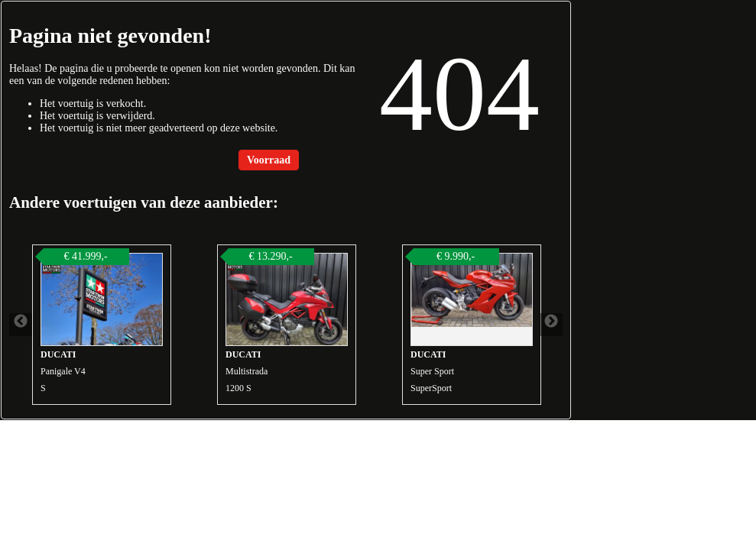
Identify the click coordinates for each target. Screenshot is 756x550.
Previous (21, 325)
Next (551, 325)
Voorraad (269, 160)
